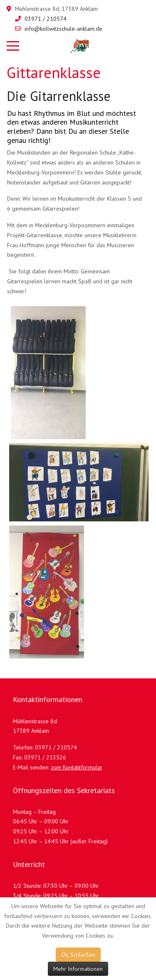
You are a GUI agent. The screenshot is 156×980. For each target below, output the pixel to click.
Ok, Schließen (78, 955)
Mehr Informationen (78, 969)
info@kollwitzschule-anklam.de (63, 29)
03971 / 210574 (46, 19)
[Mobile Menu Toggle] (13, 46)
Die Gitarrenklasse (59, 96)
